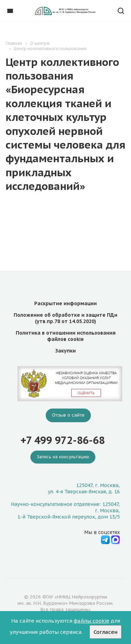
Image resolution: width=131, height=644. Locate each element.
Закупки (65, 351)
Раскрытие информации (65, 303)
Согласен (105, 632)
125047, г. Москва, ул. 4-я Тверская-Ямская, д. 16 (84, 488)
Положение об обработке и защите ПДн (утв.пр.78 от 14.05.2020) (65, 318)
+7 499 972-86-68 (63, 440)
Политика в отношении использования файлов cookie (66, 336)
